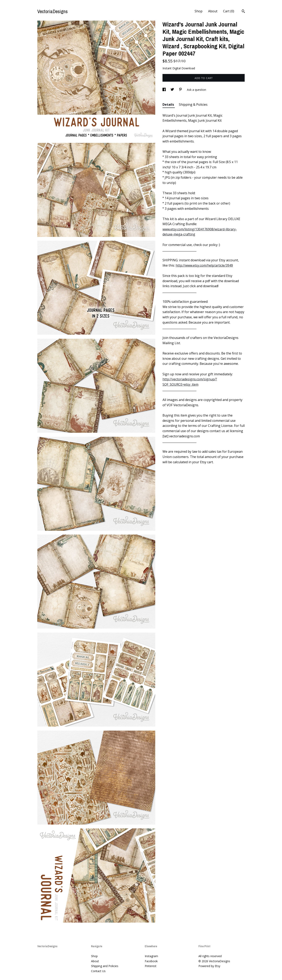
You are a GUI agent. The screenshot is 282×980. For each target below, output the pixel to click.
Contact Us (98, 971)
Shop (199, 11)
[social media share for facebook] (165, 90)
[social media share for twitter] (173, 90)
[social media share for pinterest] (181, 90)
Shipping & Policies (193, 104)
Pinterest (151, 966)
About (213, 11)
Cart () (229, 11)
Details (169, 104)
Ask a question (197, 90)
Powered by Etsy (209, 966)
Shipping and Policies (105, 966)
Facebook (151, 961)
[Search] (243, 12)
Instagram (151, 956)
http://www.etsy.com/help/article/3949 (204, 265)
